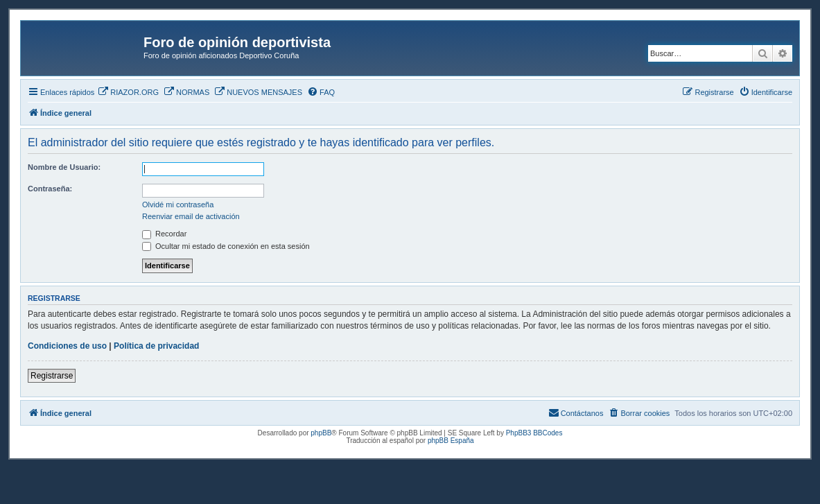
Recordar (164, 234)
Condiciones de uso (67, 346)
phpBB (321, 433)
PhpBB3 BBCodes (534, 433)
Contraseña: (50, 189)
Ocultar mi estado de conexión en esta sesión (226, 246)
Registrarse (52, 376)
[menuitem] (128, 92)
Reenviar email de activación (191, 216)
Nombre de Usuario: (64, 167)
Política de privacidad (156, 346)
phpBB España (451, 441)
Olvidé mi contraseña (178, 205)
